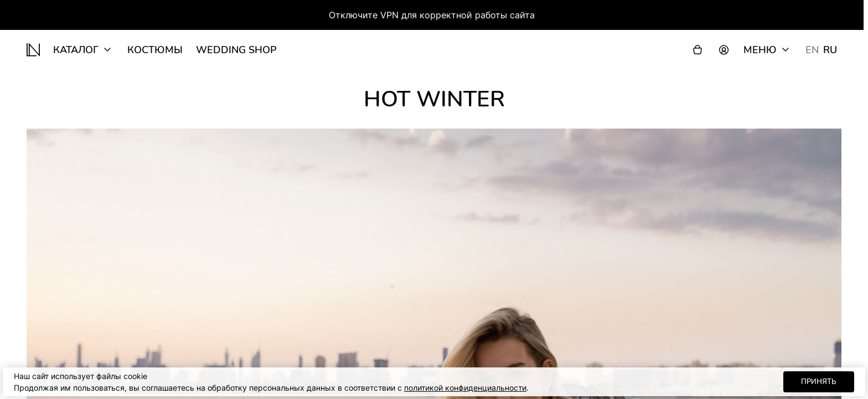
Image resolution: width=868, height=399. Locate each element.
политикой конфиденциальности (465, 388)
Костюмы (155, 50)
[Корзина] (697, 50)
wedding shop (236, 50)
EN (812, 50)
